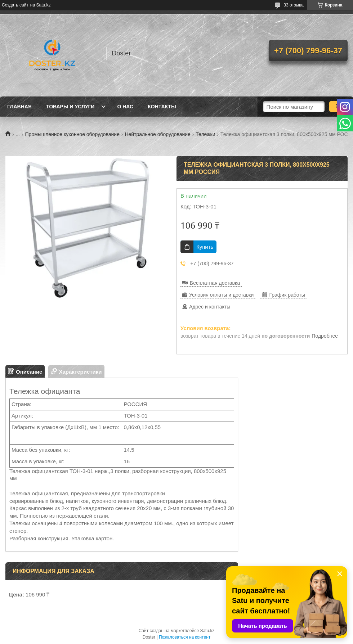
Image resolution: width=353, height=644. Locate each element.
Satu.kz (207, 631)
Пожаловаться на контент (185, 637)
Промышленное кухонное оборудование (72, 134)
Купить (205, 247)
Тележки (205, 134)
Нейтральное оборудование (157, 134)
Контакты (162, 107)
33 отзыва (294, 5)
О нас (125, 107)
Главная (19, 107)
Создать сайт (15, 5)
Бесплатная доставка (215, 283)
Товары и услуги (70, 107)
